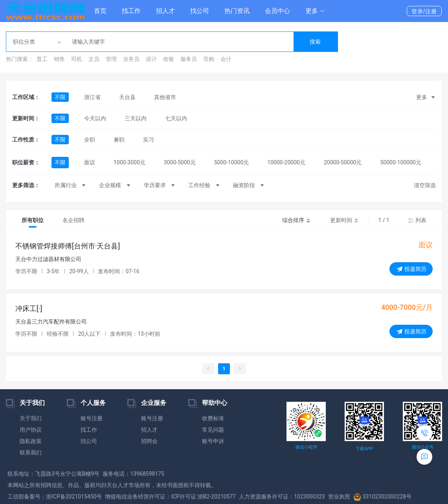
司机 (77, 59)
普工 (42, 59)
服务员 (189, 59)
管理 (111, 59)
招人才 (165, 11)
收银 (169, 59)
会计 (226, 59)
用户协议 (31, 430)
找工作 (131, 11)
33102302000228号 (382, 497)
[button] (315, 11)
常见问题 (213, 430)
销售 (59, 59)
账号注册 (92, 418)
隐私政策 (31, 441)
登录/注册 (424, 11)
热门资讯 (237, 11)
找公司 (200, 11)
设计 (151, 59)
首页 (100, 11)
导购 (209, 59)
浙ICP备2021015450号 (74, 497)
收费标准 (213, 418)
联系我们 (31, 452)
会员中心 (277, 11)
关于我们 (31, 418)
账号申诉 (213, 441)
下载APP (364, 449)
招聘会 (149, 441)
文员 (94, 59)
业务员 (131, 59)
